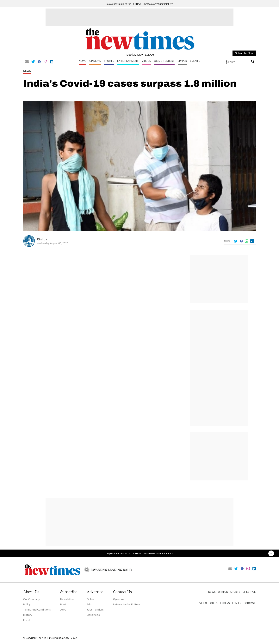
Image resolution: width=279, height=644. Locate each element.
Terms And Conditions (37, 610)
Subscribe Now (244, 53)
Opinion (223, 592)
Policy (27, 604)
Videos (146, 61)
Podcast (250, 603)
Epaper (182, 61)
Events (195, 61)
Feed (26, 620)
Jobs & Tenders (164, 61)
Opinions (95, 61)
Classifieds (93, 615)
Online (91, 599)
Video (203, 603)
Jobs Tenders (95, 610)
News (83, 61)
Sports (109, 61)
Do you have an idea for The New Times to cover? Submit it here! (140, 4)
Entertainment (128, 61)
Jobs (63, 610)
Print (63, 604)
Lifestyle (249, 592)
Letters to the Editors (127, 604)
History (28, 615)
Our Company (31, 599)
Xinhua (42, 239)
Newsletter (67, 599)
